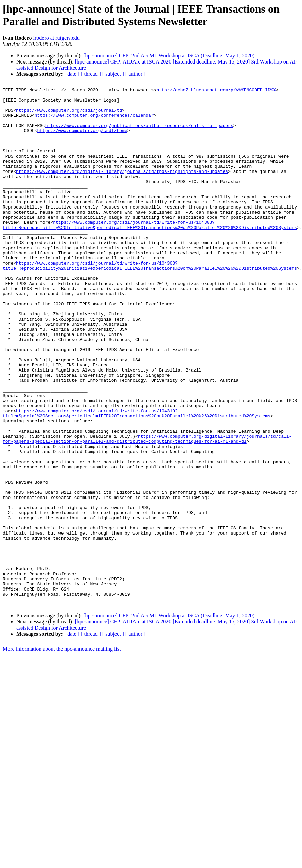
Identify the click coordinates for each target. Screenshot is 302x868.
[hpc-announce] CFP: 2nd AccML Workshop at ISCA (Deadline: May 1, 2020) (169, 56)
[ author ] (136, 74)
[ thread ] (91, 74)
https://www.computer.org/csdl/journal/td (69, 115)
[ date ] (72, 74)
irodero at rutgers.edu (57, 38)
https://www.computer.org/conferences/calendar (94, 121)
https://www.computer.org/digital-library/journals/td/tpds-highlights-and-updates (122, 188)
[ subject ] (113, 74)
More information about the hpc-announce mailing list (62, 752)
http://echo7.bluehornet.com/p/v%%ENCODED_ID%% (216, 91)
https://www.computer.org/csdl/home (82, 140)
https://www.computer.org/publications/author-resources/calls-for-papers (139, 133)
